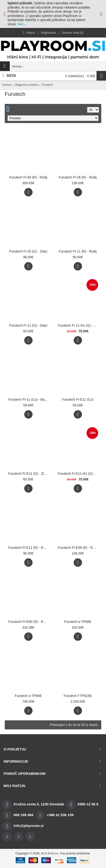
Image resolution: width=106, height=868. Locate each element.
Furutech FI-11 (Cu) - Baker (29, 399)
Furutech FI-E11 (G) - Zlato (28, 474)
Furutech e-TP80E (28, 696)
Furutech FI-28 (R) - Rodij (78, 177)
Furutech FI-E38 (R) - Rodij (78, 548)
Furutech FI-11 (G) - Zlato (28, 325)
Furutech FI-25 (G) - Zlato (28, 251)
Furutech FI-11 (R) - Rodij (78, 251)
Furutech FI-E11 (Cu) (78, 399)
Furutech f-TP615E (78, 696)
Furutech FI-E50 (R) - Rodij (28, 622)
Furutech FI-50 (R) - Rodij (28, 177)
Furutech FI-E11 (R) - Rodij (28, 548)
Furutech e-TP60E (78, 622)
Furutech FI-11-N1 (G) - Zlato (79, 325)
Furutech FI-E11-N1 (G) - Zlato (79, 474)
